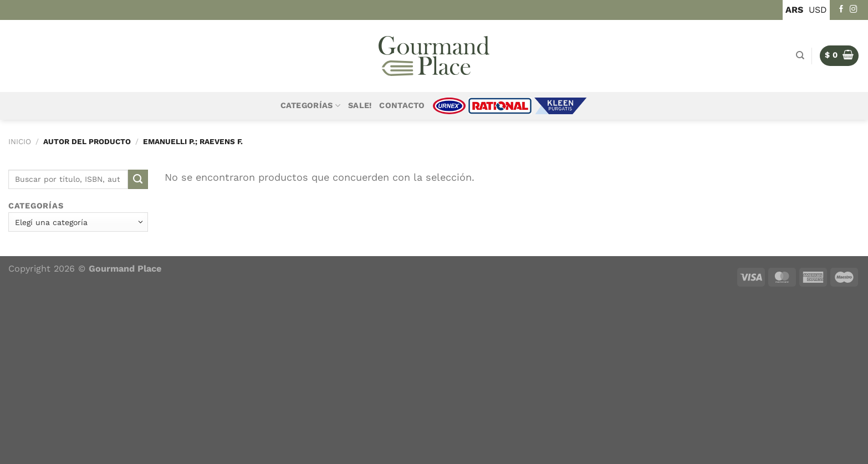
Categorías (310, 106)
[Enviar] (138, 180)
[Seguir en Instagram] (854, 10)
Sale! (360, 106)
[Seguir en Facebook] (841, 10)
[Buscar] (800, 55)
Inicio (20, 141)
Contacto (402, 106)
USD (818, 10)
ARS (794, 10)
